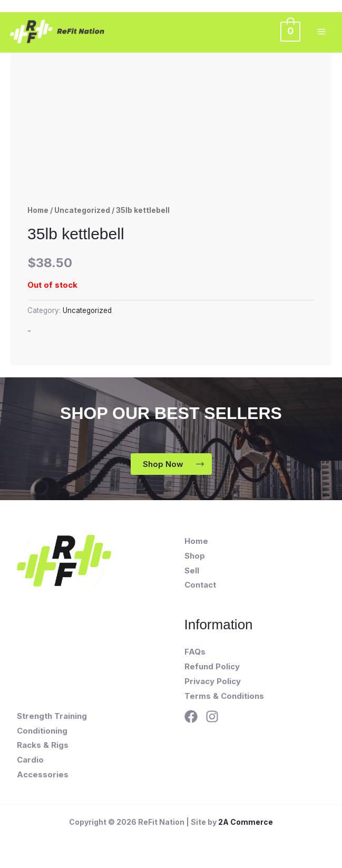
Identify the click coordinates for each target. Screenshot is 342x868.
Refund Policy (212, 666)
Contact (200, 585)
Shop (195, 556)
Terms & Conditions (224, 696)
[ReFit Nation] (59, 32)
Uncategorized (82, 210)
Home (38, 210)
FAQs (195, 652)
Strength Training (52, 716)
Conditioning (42, 731)
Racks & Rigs (43, 745)
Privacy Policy (213, 681)
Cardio (30, 760)
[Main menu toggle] (321, 32)
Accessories (43, 774)
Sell (192, 570)
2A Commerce (246, 822)
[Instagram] (212, 716)
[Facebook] (191, 716)
